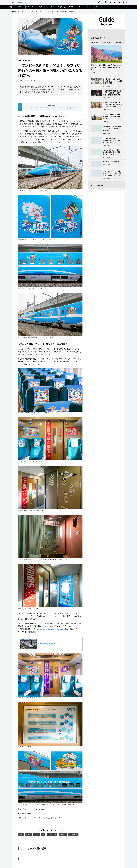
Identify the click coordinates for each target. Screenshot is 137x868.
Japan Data (50, 7)
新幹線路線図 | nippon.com (47, 644)
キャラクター (52, 834)
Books (81, 7)
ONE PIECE (73, 834)
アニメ (22, 81)
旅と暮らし (62, 7)
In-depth (40, 7)
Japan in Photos (25, 61)
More (99, 7)
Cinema (90, 7)
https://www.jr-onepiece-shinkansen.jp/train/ (50, 629)
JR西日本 (63, 834)
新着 (11, 7)
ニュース (30, 7)
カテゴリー (20, 7)
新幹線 (28, 834)
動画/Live (72, 7)
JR (43, 834)
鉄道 (21, 834)
